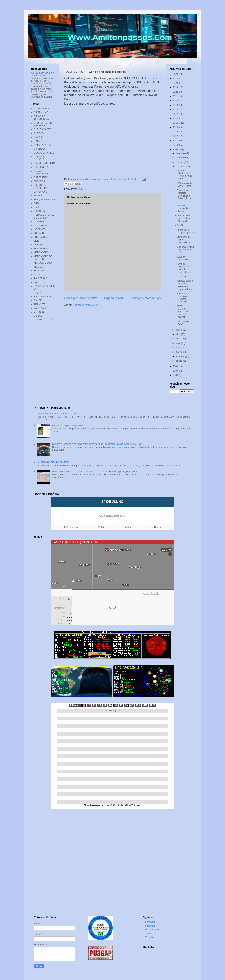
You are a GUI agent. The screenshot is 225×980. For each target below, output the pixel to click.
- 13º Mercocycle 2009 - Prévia (183, 184)
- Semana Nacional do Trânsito (182, 208)
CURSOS (39, 133)
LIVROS (38, 245)
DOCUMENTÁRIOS (44, 153)
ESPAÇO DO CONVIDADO (41, 172)
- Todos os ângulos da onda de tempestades (183, 268)
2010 (176, 145)
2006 (176, 375)
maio (178, 343)
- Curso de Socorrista (182, 258)
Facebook (150, 922)
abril (178, 348)
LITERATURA (41, 237)
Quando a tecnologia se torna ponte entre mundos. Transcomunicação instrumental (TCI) (97, 444)
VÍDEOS (82, 189)
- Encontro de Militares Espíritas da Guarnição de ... (183, 196)
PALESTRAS (41, 278)
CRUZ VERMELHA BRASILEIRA (44, 124)
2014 (176, 127)
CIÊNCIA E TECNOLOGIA (41, 118)
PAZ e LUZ (39, 282)
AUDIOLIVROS (42, 109)
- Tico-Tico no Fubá (182, 323)
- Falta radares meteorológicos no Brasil (184, 218)
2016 (176, 118)
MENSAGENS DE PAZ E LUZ (43, 258)
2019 (176, 105)
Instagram (150, 926)
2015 (176, 123)
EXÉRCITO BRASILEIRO (41, 186)
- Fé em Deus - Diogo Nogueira (184, 231)
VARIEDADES (41, 308)
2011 (176, 141)
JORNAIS (39, 233)
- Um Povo (180, 277)
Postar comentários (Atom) (87, 305)
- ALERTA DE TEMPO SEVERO (53, 462)
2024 (176, 83)
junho (179, 339)
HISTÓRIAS (40, 211)
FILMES (38, 196)
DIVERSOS (40, 149)
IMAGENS (39, 222)
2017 (176, 114)
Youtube (149, 937)
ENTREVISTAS (42, 167)
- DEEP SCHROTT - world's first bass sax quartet (183, 312)
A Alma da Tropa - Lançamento (68, 425)
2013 (176, 132)
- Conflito (180, 225)
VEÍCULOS (40, 312)
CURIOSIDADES (43, 129)
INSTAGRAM (41, 226)
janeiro (179, 361)
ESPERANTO (41, 177)
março (179, 352)
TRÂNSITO (40, 304)
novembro (181, 158)
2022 (176, 92)
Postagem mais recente (81, 298)
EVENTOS (39, 181)
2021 (176, 96)
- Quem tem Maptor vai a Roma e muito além (184, 175)
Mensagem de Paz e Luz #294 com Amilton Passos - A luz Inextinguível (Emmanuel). (95, 472)
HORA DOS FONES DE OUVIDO (44, 216)
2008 (176, 366)
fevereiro (180, 356)
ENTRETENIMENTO (44, 163)
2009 (176, 150)
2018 (176, 110)
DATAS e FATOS (42, 145)
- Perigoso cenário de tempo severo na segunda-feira (184, 285)
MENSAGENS (41, 252)
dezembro (181, 153)
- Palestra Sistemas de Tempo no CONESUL (59, 414)
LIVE (36, 241)
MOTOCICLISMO (43, 263)
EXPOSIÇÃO (41, 192)
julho (178, 334)
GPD (36, 203)
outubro (180, 162)
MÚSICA (38, 267)
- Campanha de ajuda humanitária (183, 240)
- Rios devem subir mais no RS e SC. (184, 250)
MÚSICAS (39, 271)
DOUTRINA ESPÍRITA (40, 158)
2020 (176, 101)
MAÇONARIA (41, 249)
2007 (176, 371)
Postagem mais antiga (145, 298)
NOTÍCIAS (39, 275)
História (38, 207)
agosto (179, 330)
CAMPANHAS (41, 112)
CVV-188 (38, 137)
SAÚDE (38, 300)
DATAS (37, 141)
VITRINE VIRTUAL (43, 320)
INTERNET (40, 229)
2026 (176, 74)
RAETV (38, 293)
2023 (176, 87)
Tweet (148, 934)
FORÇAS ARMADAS (45, 200)
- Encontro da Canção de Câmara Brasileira (182, 298)
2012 (176, 136)
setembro (181, 167)
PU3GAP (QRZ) (153, 930)
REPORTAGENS (43, 297)
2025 (176, 78)
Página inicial (114, 298)
